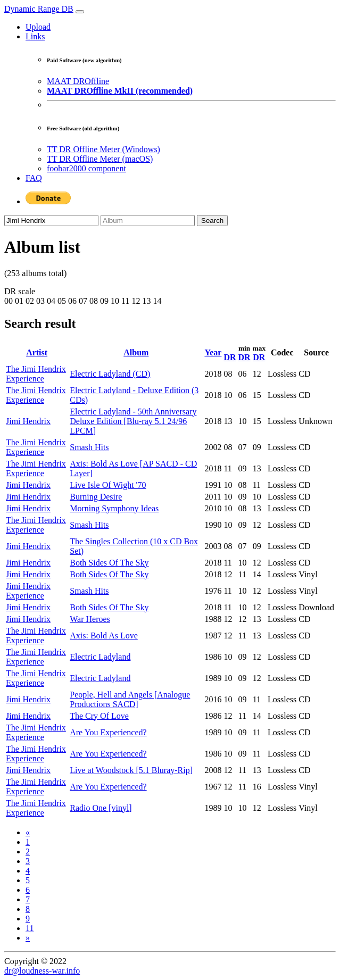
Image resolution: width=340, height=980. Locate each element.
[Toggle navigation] (80, 12)
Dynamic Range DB (39, 9)
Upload (38, 27)
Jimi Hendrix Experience (28, 591)
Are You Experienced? (108, 732)
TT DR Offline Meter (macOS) (100, 159)
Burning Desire (96, 497)
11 (30, 928)
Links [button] (35, 36)
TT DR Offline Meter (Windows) (103, 149)
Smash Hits (89, 447)
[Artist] (51, 221)
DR (230, 357)
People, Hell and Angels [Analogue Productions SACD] (130, 699)
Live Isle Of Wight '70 (108, 485)
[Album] (148, 221)
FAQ (34, 178)
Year (213, 352)
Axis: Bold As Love (104, 636)
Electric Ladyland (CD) (110, 374)
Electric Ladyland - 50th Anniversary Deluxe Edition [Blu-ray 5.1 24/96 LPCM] (133, 421)
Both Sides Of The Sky (109, 563)
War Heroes (90, 619)
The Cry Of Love (99, 716)
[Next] (28, 938)
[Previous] (28, 832)
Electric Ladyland (100, 657)
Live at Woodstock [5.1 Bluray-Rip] (131, 770)
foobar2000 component (86, 168)
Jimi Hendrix (28, 421)
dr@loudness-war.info (42, 971)
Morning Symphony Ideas (114, 508)
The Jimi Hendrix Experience (36, 374)
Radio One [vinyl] (101, 808)
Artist (37, 352)
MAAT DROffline (78, 81)
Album (136, 352)
